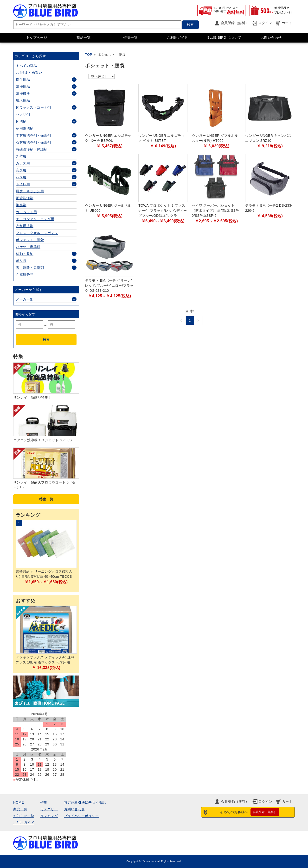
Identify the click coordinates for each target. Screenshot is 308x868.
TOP (89, 55)
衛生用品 (23, 80)
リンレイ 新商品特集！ (32, 397)
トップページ (37, 37)
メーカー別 (25, 299)
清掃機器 (23, 93)
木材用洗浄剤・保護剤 (33, 135)
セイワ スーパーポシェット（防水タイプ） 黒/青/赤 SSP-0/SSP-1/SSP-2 (215, 211)
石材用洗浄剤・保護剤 (33, 142)
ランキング (49, 816)
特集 (44, 802)
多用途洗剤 (25, 128)
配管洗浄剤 (25, 198)
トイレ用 (23, 184)
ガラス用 (23, 163)
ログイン (265, 23)
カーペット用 (26, 212)
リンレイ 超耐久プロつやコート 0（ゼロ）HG (44, 485)
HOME (19, 802)
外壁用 (21, 156)
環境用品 (23, 100)
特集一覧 (130, 37)
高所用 (21, 170)
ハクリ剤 (23, 114)
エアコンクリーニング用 (35, 219)
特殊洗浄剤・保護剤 (32, 149)
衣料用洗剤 (25, 226)
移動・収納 (25, 254)
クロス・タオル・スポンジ (37, 233)
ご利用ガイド (177, 37)
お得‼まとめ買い (29, 73)
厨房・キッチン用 (30, 191)
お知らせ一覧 (24, 816)
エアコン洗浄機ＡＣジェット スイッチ (43, 440)
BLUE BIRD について (224, 37)
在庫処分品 (25, 275)
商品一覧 (83, 37)
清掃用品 (23, 87)
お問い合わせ (271, 37)
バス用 (21, 177)
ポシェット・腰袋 (30, 240)
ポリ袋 (21, 261)
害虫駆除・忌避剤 (30, 268)
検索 (190, 25)
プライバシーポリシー (81, 816)
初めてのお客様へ (250, 812)
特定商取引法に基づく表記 (85, 802)
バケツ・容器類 (28, 247)
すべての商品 (26, 66)
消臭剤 (21, 205)
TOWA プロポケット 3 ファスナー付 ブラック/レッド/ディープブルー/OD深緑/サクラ (163, 211)
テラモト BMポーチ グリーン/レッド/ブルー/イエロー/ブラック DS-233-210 (109, 285)
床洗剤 (21, 121)
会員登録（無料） (235, 23)
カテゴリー (49, 809)
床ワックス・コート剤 (33, 107)
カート (287, 23)
